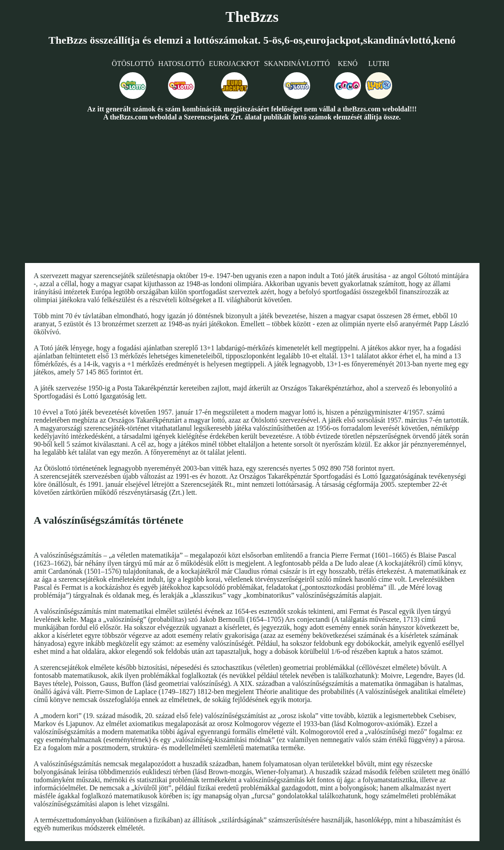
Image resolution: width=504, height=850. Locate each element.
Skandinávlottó (297, 64)
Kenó (348, 64)
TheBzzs (252, 17)
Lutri (379, 64)
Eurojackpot (234, 64)
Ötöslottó (133, 64)
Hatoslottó (181, 64)
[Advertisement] (252, 192)
